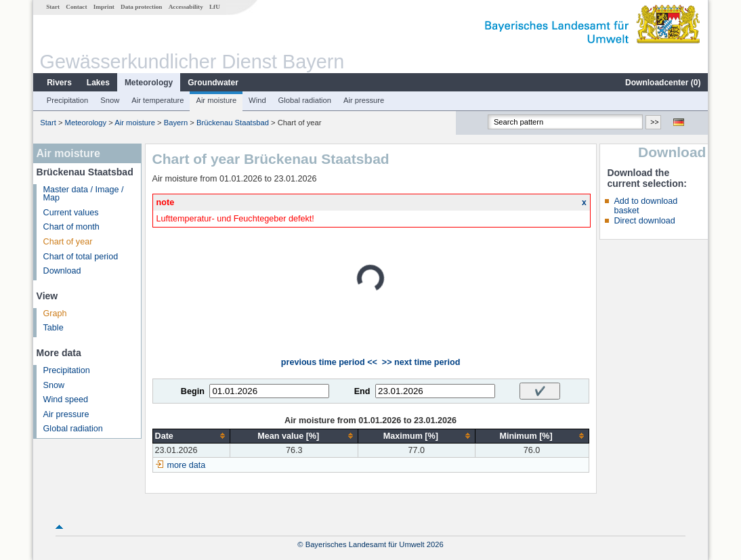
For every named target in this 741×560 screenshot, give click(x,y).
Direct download (644, 221)
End (362, 391)
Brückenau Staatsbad (233, 123)
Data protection (141, 7)
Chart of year (68, 242)
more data (187, 465)
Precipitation (68, 100)
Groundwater (213, 83)
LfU (215, 7)
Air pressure (364, 100)
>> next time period (421, 362)
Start (53, 7)
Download (62, 271)
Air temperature (157, 100)
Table (54, 328)
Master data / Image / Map (84, 194)
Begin (193, 391)
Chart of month (71, 227)
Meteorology (149, 83)
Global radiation (305, 100)
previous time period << (329, 362)
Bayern (176, 123)
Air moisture (216, 100)
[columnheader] (191, 436)
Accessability (186, 7)
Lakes (98, 83)
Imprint (104, 7)
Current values (71, 213)
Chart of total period (81, 257)
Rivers (59, 83)
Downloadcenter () (663, 83)
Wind (257, 100)
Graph (55, 314)
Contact (76, 7)
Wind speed (66, 400)
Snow (110, 100)
